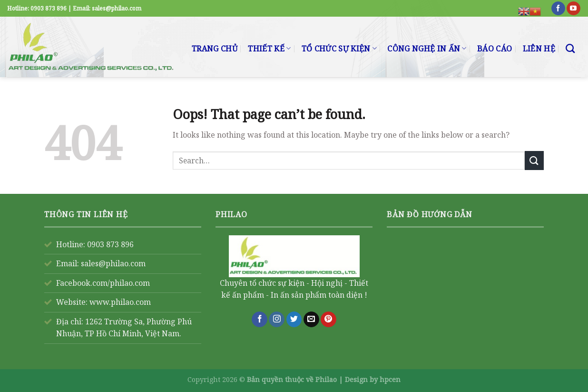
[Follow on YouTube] (573, 9)
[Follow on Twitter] (294, 320)
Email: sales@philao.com (101, 263)
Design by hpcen (373, 379)
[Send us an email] (311, 320)
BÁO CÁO (495, 49)
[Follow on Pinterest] (328, 320)
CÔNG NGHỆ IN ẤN (427, 49)
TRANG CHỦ (215, 49)
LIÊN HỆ (539, 49)
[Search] (570, 48)
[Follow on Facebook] (558, 9)
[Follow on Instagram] (277, 320)
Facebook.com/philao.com (103, 283)
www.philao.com (120, 302)
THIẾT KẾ (269, 49)
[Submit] (534, 160)
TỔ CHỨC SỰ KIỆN (339, 49)
